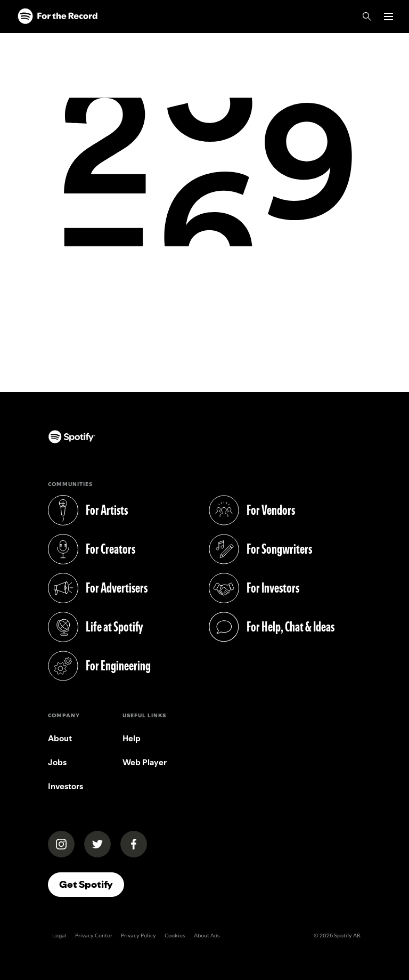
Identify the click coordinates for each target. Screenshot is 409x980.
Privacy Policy (138, 936)
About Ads (207, 936)
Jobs (57, 762)
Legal (59, 936)
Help (132, 738)
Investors (66, 786)
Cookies (175, 936)
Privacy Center (94, 936)
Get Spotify (86, 884)
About (60, 738)
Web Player (145, 762)
